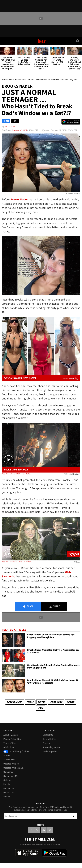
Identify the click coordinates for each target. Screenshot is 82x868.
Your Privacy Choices (16, 751)
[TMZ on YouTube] (44, 830)
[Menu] (4, 41)
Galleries (7, 780)
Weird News (56, 702)
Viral (40, 708)
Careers (46, 743)
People (7, 784)
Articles (7, 756)
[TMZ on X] (37, 830)
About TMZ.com (11, 735)
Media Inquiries (50, 751)
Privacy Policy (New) (13, 739)
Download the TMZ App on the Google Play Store (54, 853)
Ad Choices (9, 747)
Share (28, 606)
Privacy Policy (44, 810)
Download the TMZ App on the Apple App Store (28, 853)
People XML (9, 788)
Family (30, 702)
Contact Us (48, 735)
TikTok (42, 702)
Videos (7, 797)
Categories (8, 772)
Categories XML (11, 776)
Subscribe (74, 816)
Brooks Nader (14, 702)
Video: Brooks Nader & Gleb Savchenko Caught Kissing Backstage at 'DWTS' (17, 474)
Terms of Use (10, 743)
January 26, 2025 (19, 130)
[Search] (78, 41)
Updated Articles (11, 764)
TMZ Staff (10, 126)
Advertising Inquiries (52, 747)
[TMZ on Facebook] (31, 830)
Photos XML (9, 793)
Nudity (70, 702)
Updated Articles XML (13, 768)
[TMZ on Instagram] (50, 830)
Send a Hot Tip (49, 739)
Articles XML (9, 760)
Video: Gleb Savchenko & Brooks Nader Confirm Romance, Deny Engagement (17, 562)
